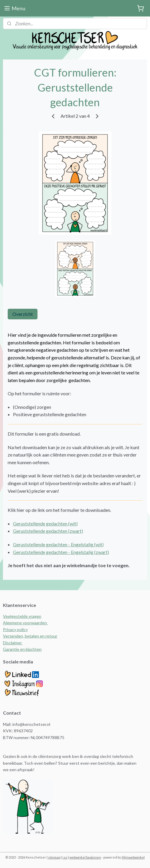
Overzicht (23, 314)
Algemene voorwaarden (25, 623)
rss (65, 857)
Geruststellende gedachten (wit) (45, 523)
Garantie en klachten (22, 649)
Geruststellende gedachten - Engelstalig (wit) (58, 544)
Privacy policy (15, 629)
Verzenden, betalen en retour (30, 636)
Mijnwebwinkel (133, 857)
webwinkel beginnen (85, 857)
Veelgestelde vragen (22, 616)
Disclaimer (13, 643)
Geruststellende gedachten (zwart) (48, 531)
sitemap (54, 857)
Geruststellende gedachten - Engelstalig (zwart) (61, 552)
